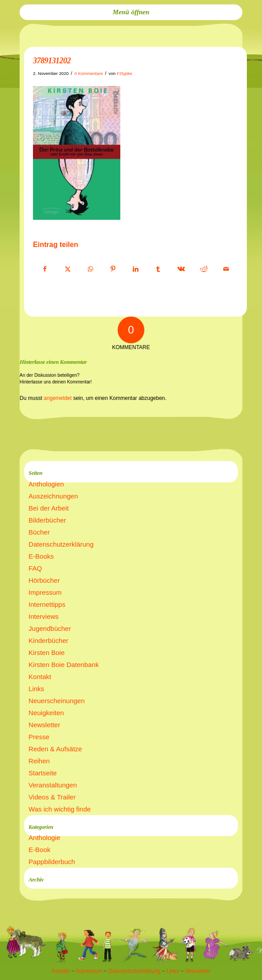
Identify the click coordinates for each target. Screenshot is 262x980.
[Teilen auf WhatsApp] (90, 269)
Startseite (43, 773)
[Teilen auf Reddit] (204, 269)
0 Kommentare (89, 73)
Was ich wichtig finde (60, 809)
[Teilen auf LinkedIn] (136, 269)
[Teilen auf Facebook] (45, 269)
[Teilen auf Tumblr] (158, 269)
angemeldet (58, 398)
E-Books (41, 556)
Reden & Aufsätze (55, 749)
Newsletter (44, 725)
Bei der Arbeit (49, 508)
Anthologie (44, 838)
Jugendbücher (50, 628)
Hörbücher (44, 580)
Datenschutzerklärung (61, 544)
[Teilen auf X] (68, 269)
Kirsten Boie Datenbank (64, 665)
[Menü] (131, 12)
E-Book (39, 850)
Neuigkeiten (46, 713)
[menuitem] (131, 12)
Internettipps (47, 604)
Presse (39, 737)
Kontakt (40, 677)
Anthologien (46, 484)
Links (36, 689)
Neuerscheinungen (57, 701)
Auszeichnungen (53, 496)
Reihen (39, 761)
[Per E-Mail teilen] (226, 269)
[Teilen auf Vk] (181, 269)
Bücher (39, 532)
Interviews (44, 616)
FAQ (35, 568)
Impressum (45, 592)
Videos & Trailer (52, 797)
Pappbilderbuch (52, 862)
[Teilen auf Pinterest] (113, 269)
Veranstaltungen (53, 785)
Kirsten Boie (47, 653)
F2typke (125, 73)
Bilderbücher (47, 520)
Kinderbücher (48, 640)
